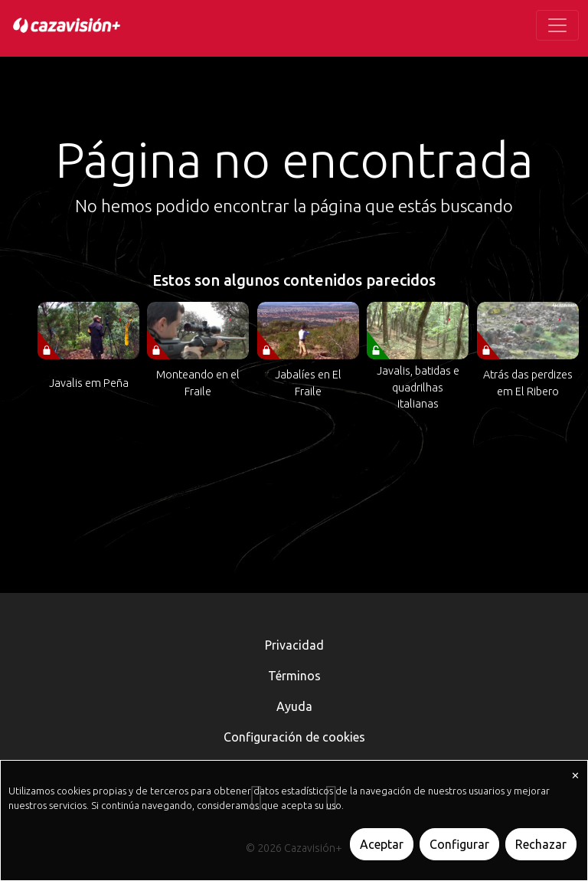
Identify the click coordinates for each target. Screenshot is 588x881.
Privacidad (294, 645)
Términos (294, 676)
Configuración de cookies (294, 737)
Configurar (459, 844)
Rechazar (541, 844)
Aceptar (382, 844)
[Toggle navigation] (557, 25)
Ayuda (294, 706)
